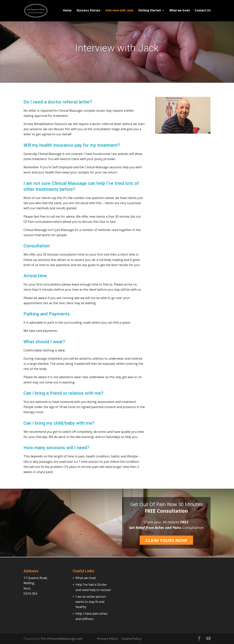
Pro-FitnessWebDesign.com (62, 638)
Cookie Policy (131, 638)
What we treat (180, 11)
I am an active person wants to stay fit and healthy (91, 601)
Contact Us (203, 11)
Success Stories (89, 11)
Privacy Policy (107, 638)
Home (67, 11)
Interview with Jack (119, 11)
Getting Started (149, 11)
